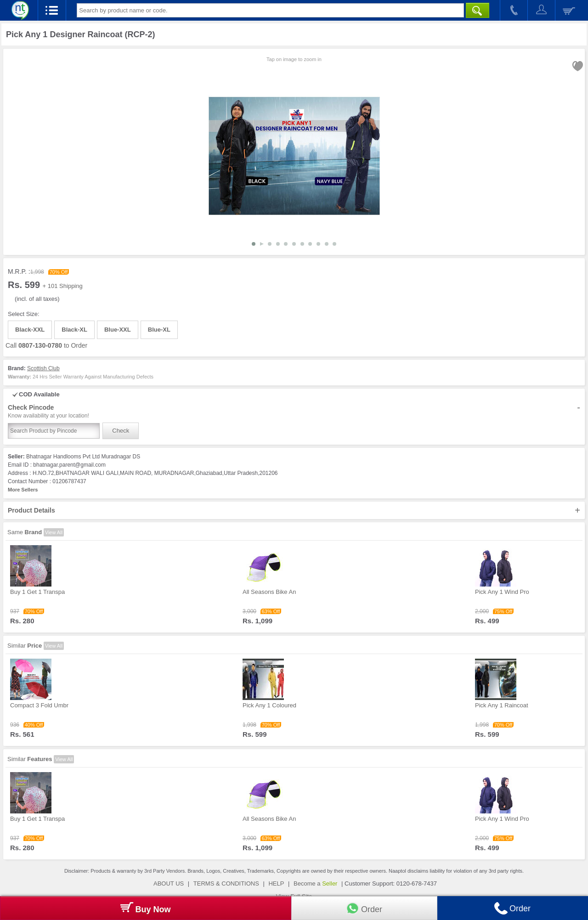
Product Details (294, 510)
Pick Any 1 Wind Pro (502, 592)
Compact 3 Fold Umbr (39, 705)
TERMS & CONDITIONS (226, 883)
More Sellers (23, 490)
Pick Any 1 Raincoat (502, 705)
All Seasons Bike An (269, 592)
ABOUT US (169, 883)
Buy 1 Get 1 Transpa (37, 592)
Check (121, 431)
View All (54, 532)
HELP (276, 883)
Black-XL (74, 330)
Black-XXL (30, 330)
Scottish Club (43, 368)
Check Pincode (294, 412)
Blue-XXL (118, 330)
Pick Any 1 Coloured (269, 705)
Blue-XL (159, 330)
